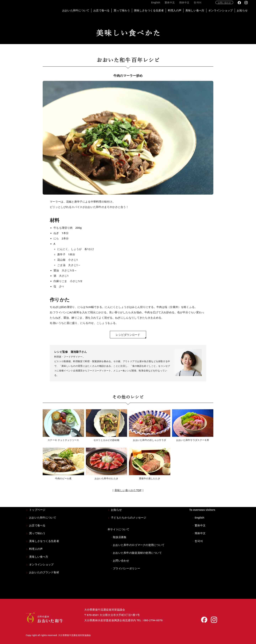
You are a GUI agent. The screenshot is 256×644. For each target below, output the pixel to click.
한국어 (202, 5)
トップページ (37, 510)
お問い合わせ (229, 5)
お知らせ (247, 11)
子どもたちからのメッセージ (129, 517)
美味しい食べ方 (198, 11)
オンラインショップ (225, 11)
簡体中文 (189, 5)
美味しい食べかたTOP (128, 490)
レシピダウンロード (128, 335)
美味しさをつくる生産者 (150, 11)
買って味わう (122, 11)
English (160, 5)
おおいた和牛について (75, 11)
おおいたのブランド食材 (44, 572)
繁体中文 (174, 5)
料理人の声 (177, 11)
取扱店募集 (120, 537)
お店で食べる (101, 11)
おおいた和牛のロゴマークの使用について (139, 545)
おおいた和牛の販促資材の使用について (137, 553)
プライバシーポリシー (126, 568)
